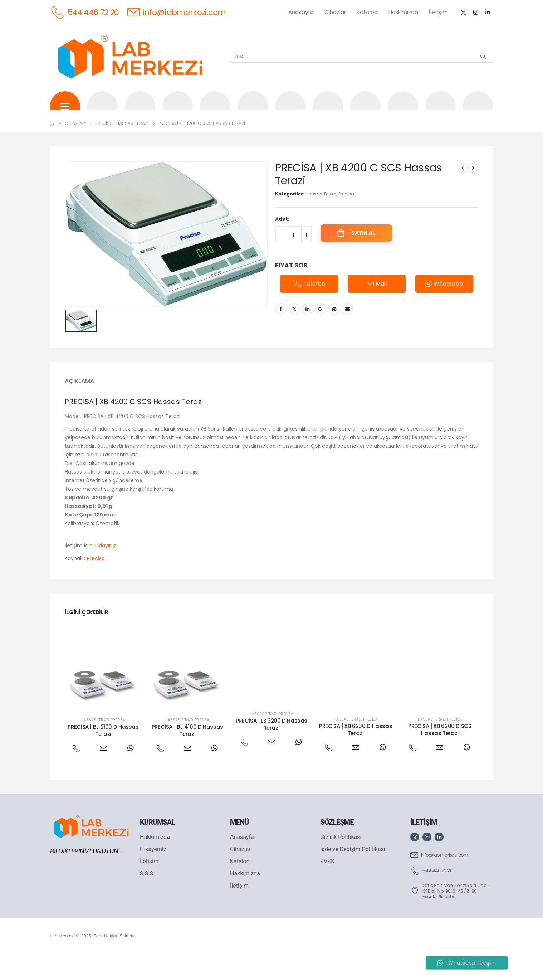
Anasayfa (301, 12)
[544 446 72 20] (84, 12)
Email (347, 336)
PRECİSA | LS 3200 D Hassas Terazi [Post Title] (271, 751)
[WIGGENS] (253, 111)
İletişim (438, 12)
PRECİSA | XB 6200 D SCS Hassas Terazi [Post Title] (440, 756)
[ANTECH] (441, 111)
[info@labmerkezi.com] (177, 12)
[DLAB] (328, 111)
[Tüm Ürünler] (65, 111)
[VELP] (403, 111)
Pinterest (334, 336)
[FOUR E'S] (365, 111)
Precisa (346, 221)
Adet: (282, 247)
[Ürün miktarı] (294, 262)
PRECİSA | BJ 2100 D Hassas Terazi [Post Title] (103, 757)
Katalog (367, 12)
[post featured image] (103, 696)
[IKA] (478, 111)
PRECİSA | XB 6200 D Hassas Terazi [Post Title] (356, 756)
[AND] (290, 111)
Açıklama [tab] (79, 407)
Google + (321, 336)
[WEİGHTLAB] (102, 111)
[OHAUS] (140, 111)
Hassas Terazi (321, 221)
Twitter (294, 336)
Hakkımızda (403, 12)
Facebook (281, 336)
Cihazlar (335, 12)
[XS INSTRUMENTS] (215, 111)
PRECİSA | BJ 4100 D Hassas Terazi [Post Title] (187, 757)
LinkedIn (308, 336)
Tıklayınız (105, 572)
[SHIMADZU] (178, 111)
